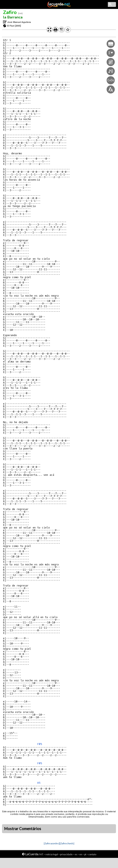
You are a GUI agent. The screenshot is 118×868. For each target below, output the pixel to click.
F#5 (40, 744)
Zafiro (10, 12)
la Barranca (13, 17)
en (81, 854)
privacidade (66, 854)
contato (92, 854)
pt (85, 854)
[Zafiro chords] (67, 843)
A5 (39, 783)
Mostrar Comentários (23, 829)
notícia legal (52, 854)
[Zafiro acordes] (52, 843)
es (76, 854)
